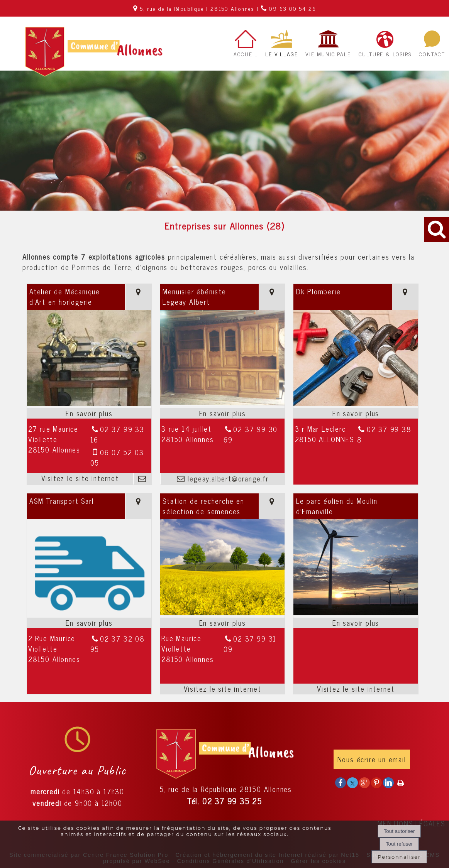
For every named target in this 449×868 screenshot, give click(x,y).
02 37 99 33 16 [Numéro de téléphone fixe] (117, 434)
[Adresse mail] (142, 479)
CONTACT (432, 54)
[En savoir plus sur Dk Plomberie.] (356, 413)
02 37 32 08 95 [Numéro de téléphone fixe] (118, 644)
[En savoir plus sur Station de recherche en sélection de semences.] (222, 623)
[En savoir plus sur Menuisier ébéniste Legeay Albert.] (222, 413)
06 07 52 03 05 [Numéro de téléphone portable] (117, 457)
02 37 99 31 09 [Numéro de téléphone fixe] (250, 644)
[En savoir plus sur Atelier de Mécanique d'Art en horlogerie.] (89, 413)
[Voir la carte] (138, 297)
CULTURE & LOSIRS (385, 54)
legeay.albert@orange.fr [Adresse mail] (227, 479)
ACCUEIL (246, 54)
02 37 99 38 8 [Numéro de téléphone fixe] (384, 434)
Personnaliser (399, 857)
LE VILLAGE (281, 54)
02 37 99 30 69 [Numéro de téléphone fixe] (251, 434)
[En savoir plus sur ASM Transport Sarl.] (89, 623)
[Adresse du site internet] (80, 479)
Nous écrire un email (372, 759)
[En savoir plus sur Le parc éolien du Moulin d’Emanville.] (356, 623)
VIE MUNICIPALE (328, 54)
